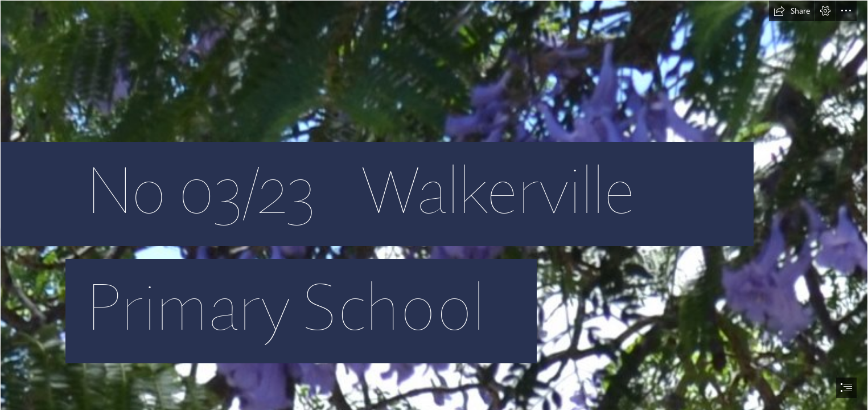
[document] (434, 205)
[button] (792, 11)
